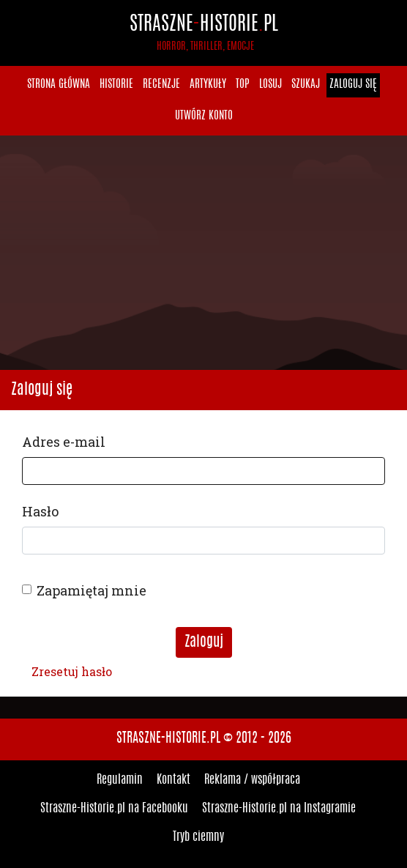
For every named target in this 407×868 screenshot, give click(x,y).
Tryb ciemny (198, 837)
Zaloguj (204, 642)
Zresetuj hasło (72, 671)
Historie (116, 85)
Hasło (40, 511)
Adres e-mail (64, 442)
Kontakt (173, 780)
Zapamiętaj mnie (92, 590)
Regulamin (120, 780)
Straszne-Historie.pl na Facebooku (114, 809)
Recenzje (161, 85)
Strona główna (59, 85)
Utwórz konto (204, 116)
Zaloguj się (353, 85)
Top (243, 85)
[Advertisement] (203, 253)
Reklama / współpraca (252, 780)
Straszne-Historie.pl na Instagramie (279, 809)
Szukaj (306, 85)
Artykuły (208, 85)
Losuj (270, 85)
